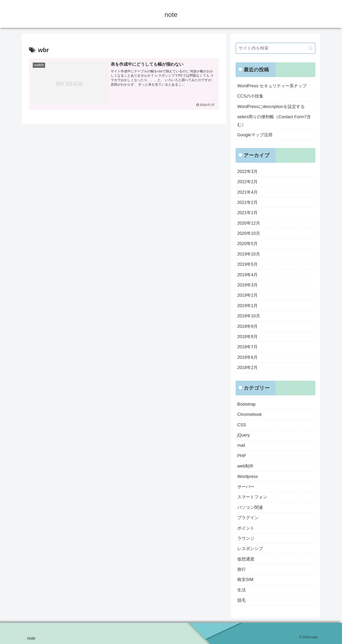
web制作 (245, 466)
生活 (242, 590)
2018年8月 (247, 337)
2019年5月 (247, 264)
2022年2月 (247, 182)
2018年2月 (247, 368)
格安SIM (245, 580)
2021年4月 (247, 192)
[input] (275, 48)
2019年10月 (249, 254)
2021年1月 (247, 213)
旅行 (242, 569)
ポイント (246, 528)
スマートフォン (252, 497)
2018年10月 (249, 316)
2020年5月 (247, 244)
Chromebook (249, 414)
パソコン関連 (250, 507)
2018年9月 (247, 326)
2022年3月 (247, 172)
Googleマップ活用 (255, 135)
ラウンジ (246, 538)
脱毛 (242, 600)
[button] (311, 48)
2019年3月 (247, 285)
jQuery (244, 435)
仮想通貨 (246, 559)
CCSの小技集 (250, 96)
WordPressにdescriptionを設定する (271, 107)
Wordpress (248, 477)
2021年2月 (247, 202)
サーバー (246, 487)
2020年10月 (249, 233)
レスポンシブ (250, 549)
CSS (242, 425)
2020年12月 (249, 223)
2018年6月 (247, 357)
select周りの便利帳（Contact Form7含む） (274, 121)
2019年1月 (247, 306)
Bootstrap (246, 404)
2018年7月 (247, 347)
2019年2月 (247, 295)
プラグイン (248, 518)
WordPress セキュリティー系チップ (272, 86)
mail (241, 445)
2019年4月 (247, 275)
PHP (242, 456)
